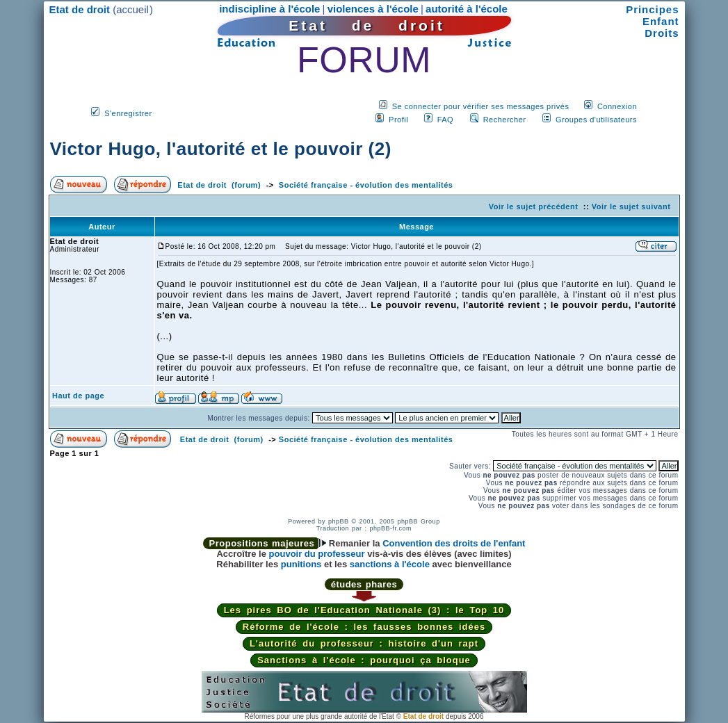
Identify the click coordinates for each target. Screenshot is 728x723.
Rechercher (505, 120)
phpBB (339, 521)
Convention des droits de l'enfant (454, 543)
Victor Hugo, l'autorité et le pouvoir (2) (221, 149)
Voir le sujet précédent (534, 206)
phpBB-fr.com (391, 528)
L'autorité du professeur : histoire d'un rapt (364, 643)
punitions (301, 564)
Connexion (617, 106)
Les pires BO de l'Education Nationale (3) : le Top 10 (364, 610)
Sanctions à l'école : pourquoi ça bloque (364, 660)
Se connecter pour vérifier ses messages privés (481, 106)
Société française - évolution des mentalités (366, 185)
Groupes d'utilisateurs (596, 120)
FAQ (446, 120)
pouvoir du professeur (317, 554)
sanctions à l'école (390, 564)
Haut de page (78, 396)
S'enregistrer (128, 113)
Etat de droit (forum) (219, 185)
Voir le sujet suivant (631, 206)
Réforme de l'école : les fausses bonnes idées (364, 627)
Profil (398, 120)
